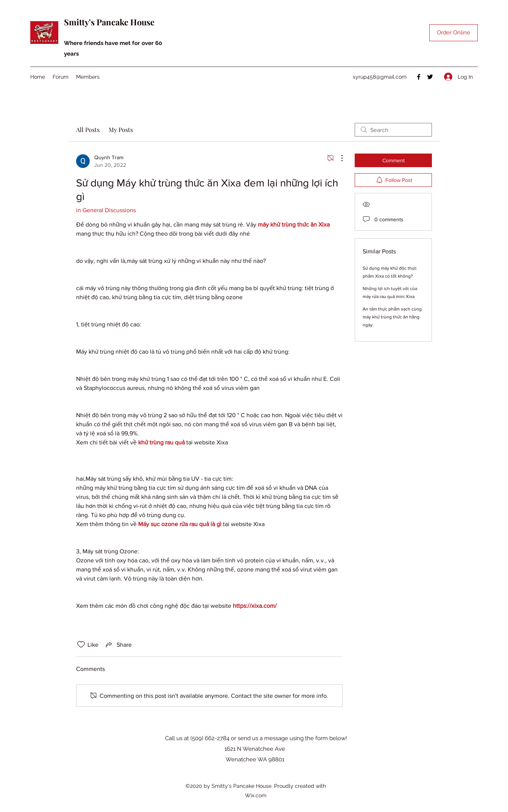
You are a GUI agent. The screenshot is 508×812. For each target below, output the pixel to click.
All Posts (88, 130)
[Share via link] (118, 644)
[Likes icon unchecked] (81, 644)
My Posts (121, 130)
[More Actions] (338, 158)
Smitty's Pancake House (109, 22)
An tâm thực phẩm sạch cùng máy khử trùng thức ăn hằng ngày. (392, 317)
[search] (393, 130)
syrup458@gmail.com (380, 77)
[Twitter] (430, 77)
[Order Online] (453, 33)
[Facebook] (419, 77)
